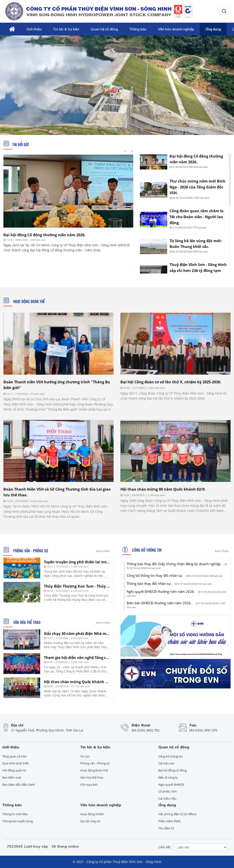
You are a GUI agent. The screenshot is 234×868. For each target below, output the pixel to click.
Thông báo (138, 29)
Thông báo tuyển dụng (18, 821)
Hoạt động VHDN (92, 814)
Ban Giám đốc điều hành (19, 785)
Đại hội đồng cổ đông (173, 770)
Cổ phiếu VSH (168, 791)
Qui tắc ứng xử (90, 821)
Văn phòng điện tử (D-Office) (177, 814)
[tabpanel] (117, 83)
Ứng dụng (213, 29)
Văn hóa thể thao (26, 622)
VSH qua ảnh (89, 785)
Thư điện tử (166, 828)
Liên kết (165, 847)
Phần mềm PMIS (170, 821)
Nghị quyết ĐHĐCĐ (171, 785)
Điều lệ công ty (168, 777)
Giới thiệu (34, 29)
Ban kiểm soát (12, 777)
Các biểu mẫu (167, 798)
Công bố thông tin (146, 550)
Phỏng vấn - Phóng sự (30, 551)
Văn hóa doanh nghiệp (176, 29)
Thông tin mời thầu (15, 814)
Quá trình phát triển (16, 763)
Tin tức (85, 756)
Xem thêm (103, 551)
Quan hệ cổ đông (104, 29)
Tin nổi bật (21, 145)
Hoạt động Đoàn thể (29, 301)
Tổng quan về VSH (14, 756)
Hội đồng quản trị (14, 770)
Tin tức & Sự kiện (66, 29)
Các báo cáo (166, 763)
